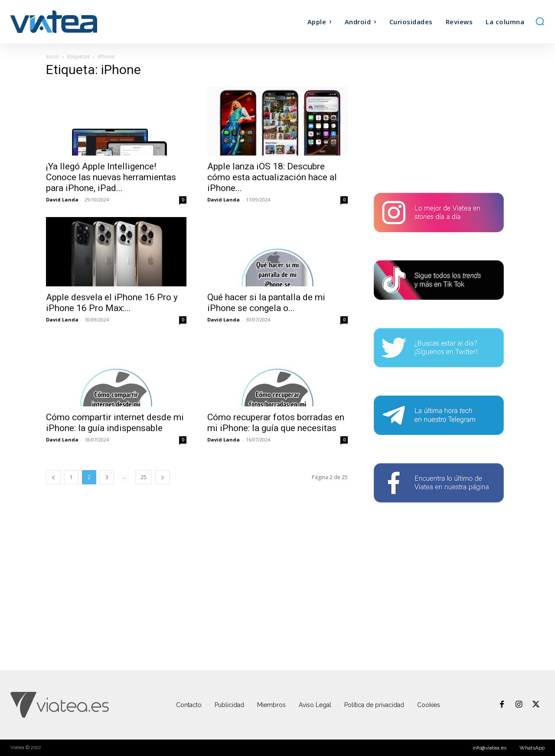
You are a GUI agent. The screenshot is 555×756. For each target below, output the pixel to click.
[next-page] (163, 477)
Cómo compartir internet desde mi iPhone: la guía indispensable (115, 423)
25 (144, 477)
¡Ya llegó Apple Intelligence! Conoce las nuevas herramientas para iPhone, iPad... (111, 177)
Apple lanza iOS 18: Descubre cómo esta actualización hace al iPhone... (272, 177)
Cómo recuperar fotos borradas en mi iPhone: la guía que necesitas (276, 423)
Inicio (52, 57)
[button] (540, 21)
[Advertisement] (439, 120)
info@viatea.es (490, 748)
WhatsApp (532, 748)
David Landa (62, 200)
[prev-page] (53, 477)
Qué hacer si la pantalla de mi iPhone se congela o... (266, 303)
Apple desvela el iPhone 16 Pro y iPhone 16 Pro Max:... (112, 303)
